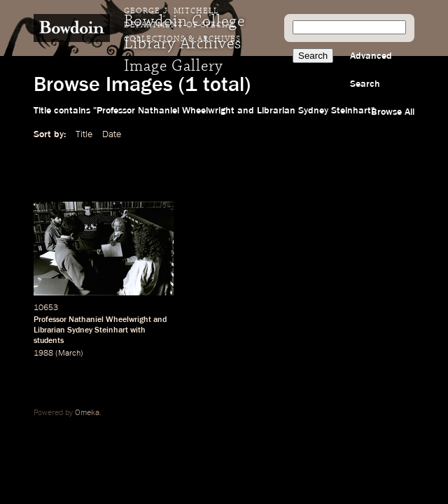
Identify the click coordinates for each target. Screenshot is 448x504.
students (49, 341)
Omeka (87, 413)
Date (112, 134)
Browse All (393, 112)
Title (84, 134)
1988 (43, 353)
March (69, 353)
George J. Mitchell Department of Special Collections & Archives (182, 25)
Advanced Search (371, 70)
